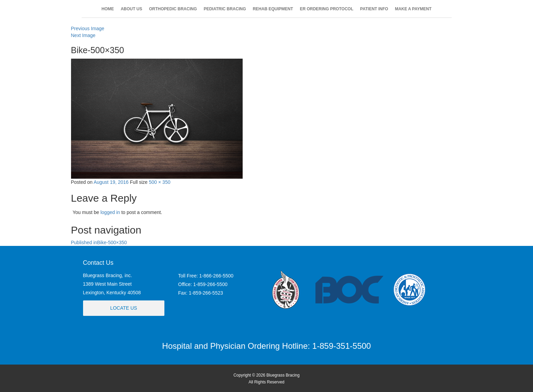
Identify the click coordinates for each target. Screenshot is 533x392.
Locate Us (124, 308)
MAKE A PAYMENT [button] (413, 9)
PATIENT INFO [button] (374, 9)
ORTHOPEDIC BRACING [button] (173, 9)
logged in (110, 212)
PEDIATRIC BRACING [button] (225, 9)
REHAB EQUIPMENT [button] (273, 9)
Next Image (83, 35)
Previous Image (88, 28)
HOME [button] (108, 9)
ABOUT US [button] (132, 9)
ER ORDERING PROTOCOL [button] (327, 9)
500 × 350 (160, 182)
